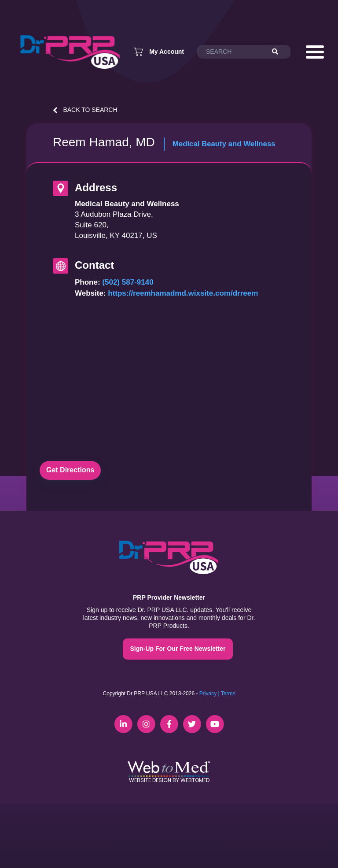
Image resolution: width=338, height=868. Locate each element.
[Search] (279, 52)
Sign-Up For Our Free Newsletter (178, 649)
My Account (167, 52)
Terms (228, 694)
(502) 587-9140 (128, 282)
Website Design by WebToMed (169, 780)
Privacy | (209, 694)
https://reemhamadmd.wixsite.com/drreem (183, 293)
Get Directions (70, 470)
